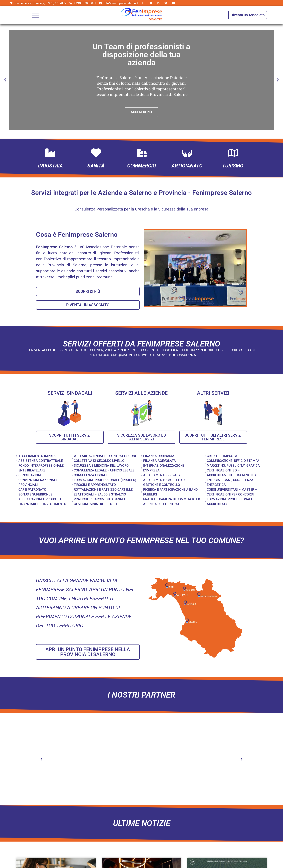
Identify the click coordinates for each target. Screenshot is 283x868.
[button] (5, 80)
